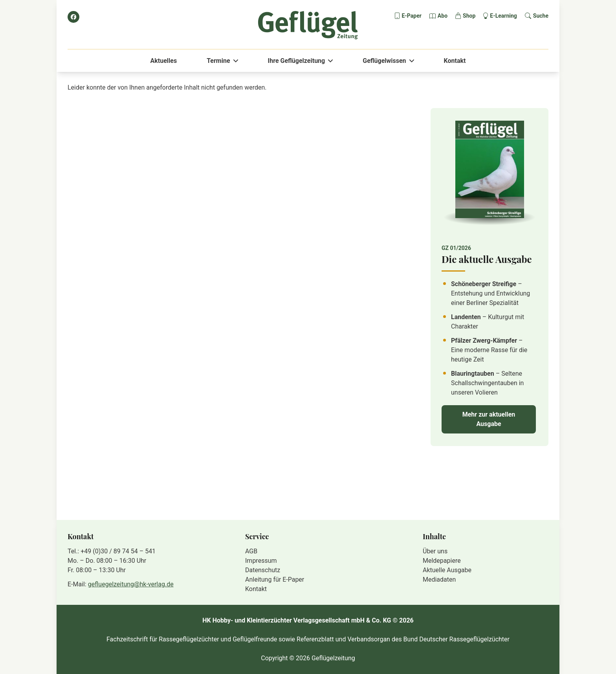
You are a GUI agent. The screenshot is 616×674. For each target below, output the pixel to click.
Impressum (261, 561)
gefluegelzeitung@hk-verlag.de (131, 584)
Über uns (435, 551)
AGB (251, 551)
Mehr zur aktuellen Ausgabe (489, 419)
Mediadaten (439, 579)
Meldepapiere (442, 561)
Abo (443, 16)
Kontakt (455, 61)
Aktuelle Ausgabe (447, 570)
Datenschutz (263, 570)
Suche (541, 16)
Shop (469, 16)
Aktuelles (164, 61)
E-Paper (411, 16)
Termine (218, 61)
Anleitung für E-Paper (275, 579)
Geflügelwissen (384, 61)
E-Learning (503, 16)
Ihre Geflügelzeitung (297, 61)
